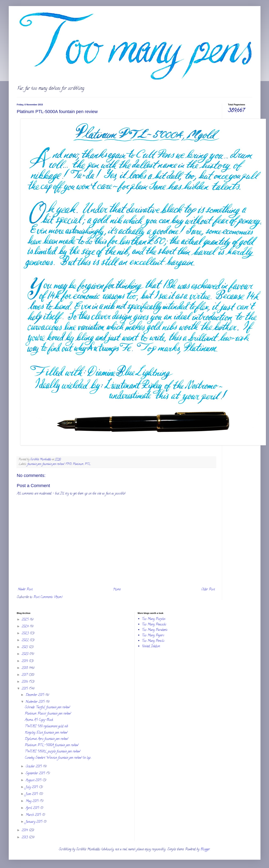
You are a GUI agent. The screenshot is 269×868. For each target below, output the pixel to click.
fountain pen (34, 464)
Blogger (205, 850)
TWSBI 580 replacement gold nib (46, 727)
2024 (26, 627)
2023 (26, 634)
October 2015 (34, 767)
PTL (88, 464)
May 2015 (33, 801)
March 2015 (34, 815)
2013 (25, 838)
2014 (25, 831)
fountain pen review (53, 464)
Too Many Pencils (153, 641)
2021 (25, 647)
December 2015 (35, 695)
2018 (25, 668)
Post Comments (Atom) (48, 597)
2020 (25, 654)
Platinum (78, 464)
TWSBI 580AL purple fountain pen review (52, 752)
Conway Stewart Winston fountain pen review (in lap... (58, 758)
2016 (25, 682)
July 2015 (32, 787)
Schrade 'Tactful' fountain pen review (47, 708)
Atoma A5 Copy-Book (39, 720)
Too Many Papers (153, 636)
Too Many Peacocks (154, 625)
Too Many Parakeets (155, 630)
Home (117, 590)
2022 (26, 640)
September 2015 (36, 774)
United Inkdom (151, 647)
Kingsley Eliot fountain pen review (46, 733)
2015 (25, 689)
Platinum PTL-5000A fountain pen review (51, 745)
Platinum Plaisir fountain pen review (48, 714)
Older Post (208, 590)
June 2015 (32, 794)
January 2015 (35, 822)
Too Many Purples (154, 619)
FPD (68, 464)
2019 (25, 661)
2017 (25, 675)
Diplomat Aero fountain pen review (46, 739)
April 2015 (33, 808)
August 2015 (34, 780)
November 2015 (36, 702)
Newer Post (25, 590)
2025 (26, 620)
